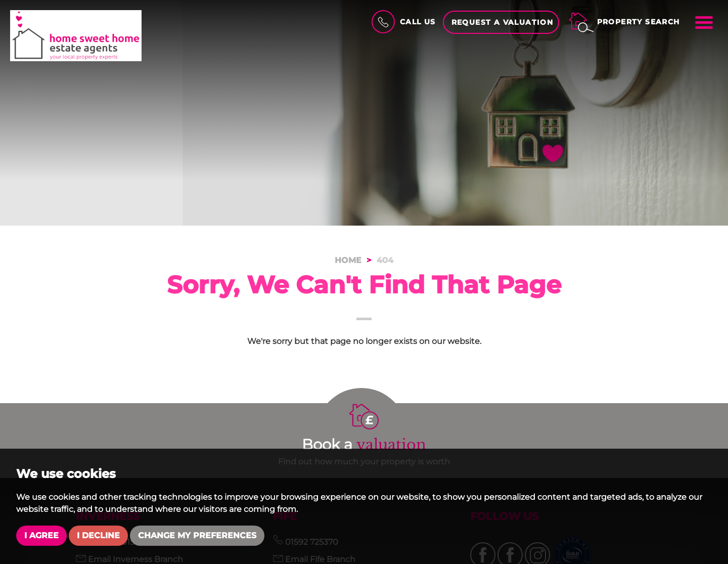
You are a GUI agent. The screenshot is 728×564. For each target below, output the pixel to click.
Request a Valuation (503, 22)
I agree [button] (41, 535)
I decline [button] (98, 535)
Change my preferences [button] (197, 535)
